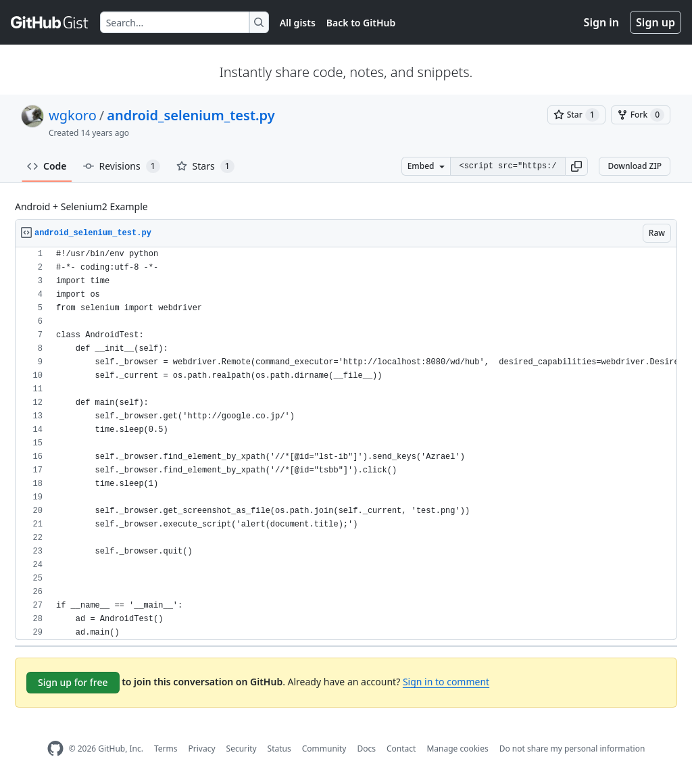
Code (47, 166)
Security (242, 749)
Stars (205, 166)
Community (324, 749)
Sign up (656, 22)
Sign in (601, 22)
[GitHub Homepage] (55, 749)
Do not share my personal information (572, 749)
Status (279, 749)
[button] (576, 166)
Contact (401, 749)
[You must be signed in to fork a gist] (641, 115)
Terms (166, 749)
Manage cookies (457, 749)
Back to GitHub (361, 23)
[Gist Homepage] (50, 22)
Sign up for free (73, 682)
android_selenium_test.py (191, 115)
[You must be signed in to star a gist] (576, 115)
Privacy (202, 749)
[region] (346, 444)
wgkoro (73, 115)
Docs (366, 749)
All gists (298, 23)
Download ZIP (635, 166)
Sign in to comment (446, 682)
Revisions (122, 166)
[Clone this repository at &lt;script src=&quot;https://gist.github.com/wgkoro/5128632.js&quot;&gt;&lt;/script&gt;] (508, 166)
